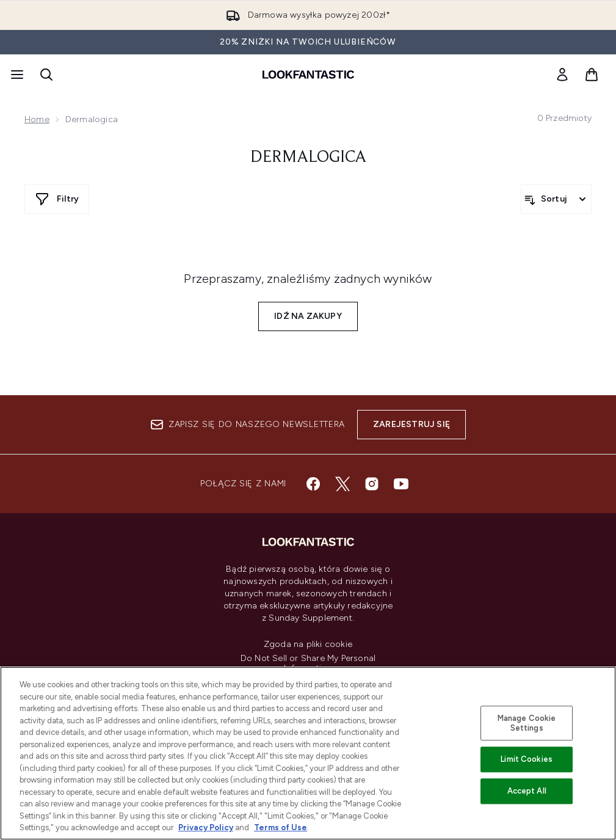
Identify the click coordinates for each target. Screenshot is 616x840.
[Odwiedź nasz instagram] (372, 484)
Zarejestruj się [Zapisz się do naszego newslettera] (411, 424)
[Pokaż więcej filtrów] (57, 199)
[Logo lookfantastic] (308, 75)
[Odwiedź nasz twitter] (342, 484)
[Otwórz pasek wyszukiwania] (46, 75)
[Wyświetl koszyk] (592, 75)
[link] (562, 75)
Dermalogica (308, 158)
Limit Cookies (527, 760)
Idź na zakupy (308, 316)
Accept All (527, 791)
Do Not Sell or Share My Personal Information (308, 663)
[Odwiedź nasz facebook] (313, 484)
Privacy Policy (206, 827)
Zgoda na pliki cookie (308, 645)
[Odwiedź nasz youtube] (401, 484)
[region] (308, 753)
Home (37, 119)
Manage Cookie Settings (527, 723)
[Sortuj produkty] (556, 199)
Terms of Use (281, 827)
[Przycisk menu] (16, 75)
